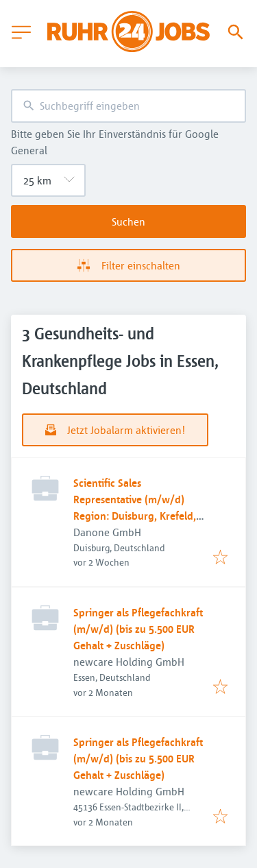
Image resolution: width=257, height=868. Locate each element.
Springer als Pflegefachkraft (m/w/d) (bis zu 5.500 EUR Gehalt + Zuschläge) (138, 629)
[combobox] (128, 106)
